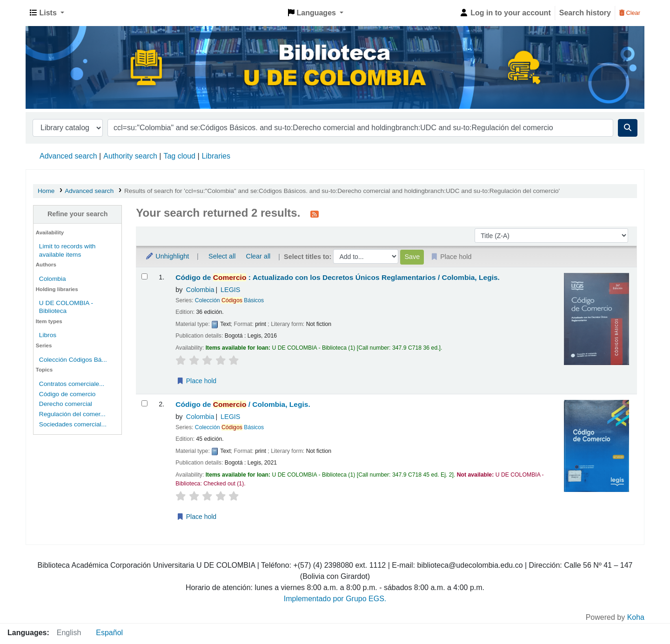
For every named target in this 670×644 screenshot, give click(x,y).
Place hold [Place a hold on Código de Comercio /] (196, 517)
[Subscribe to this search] (315, 214)
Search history (585, 13)
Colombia (53, 279)
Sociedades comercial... (73, 424)
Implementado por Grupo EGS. (335, 599)
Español (109, 633)
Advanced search (68, 156)
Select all (222, 256)
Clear (630, 13)
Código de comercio (67, 394)
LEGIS (230, 290)
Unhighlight (167, 256)
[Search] (628, 128)
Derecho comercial (66, 404)
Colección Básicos (229, 300)
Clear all (258, 256)
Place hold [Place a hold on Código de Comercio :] (196, 381)
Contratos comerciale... (72, 384)
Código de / (243, 404)
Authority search (130, 156)
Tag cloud (179, 156)
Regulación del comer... (72, 414)
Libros (48, 335)
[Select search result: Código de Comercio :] (144, 276)
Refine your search (78, 214)
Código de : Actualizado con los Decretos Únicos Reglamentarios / (338, 277)
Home (46, 191)
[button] (47, 13)
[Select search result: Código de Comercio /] (144, 403)
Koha (636, 617)
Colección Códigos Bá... (73, 360)
